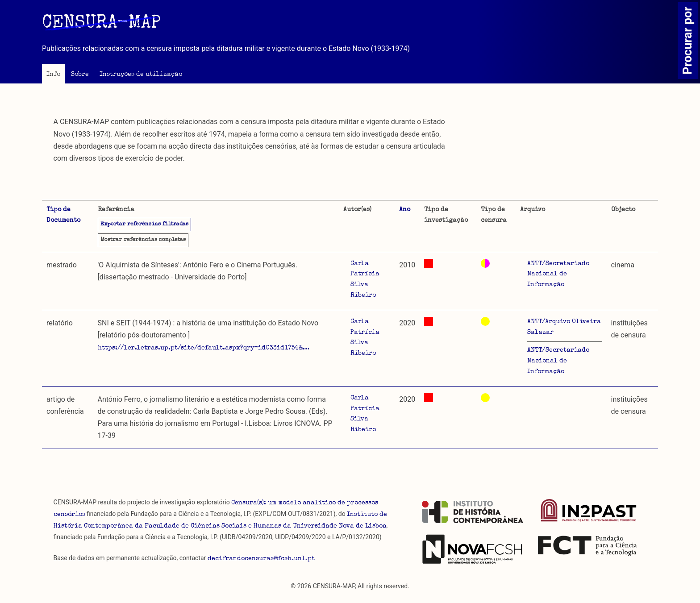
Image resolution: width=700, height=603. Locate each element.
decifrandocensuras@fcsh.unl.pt (261, 559)
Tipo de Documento (63, 215)
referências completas (143, 240)
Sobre (80, 75)
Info (53, 75)
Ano (405, 210)
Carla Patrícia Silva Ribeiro (365, 280)
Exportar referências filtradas (144, 225)
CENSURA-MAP (101, 24)
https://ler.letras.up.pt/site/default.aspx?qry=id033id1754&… (204, 348)
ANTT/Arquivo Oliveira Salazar (564, 327)
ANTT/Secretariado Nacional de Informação (558, 274)
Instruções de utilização (141, 75)
